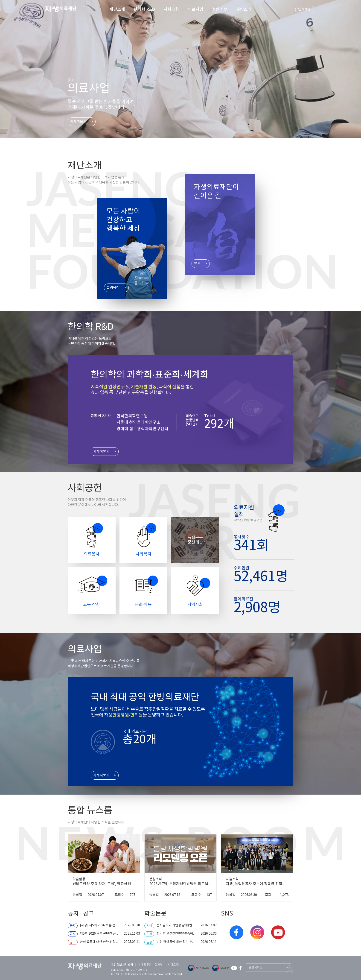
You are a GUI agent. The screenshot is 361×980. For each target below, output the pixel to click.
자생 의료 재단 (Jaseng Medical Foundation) (63, 10)
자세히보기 (78, 122)
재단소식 (244, 10)
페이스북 (236, 932)
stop (70, 80)
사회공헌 (171, 10)
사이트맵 (173, 965)
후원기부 (220, 10)
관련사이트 (256, 968)
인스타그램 (257, 932)
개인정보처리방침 (122, 965)
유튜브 (278, 932)
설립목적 (113, 288)
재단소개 (117, 10)
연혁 (197, 264)
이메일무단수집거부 (150, 965)
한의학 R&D (144, 10)
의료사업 (195, 10)
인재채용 (305, 9)
